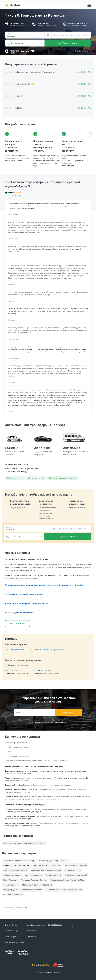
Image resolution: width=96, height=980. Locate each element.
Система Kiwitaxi (11, 925)
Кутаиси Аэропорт (73, 870)
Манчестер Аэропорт (13, 895)
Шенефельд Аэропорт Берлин (16, 865)
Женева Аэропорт (53, 875)
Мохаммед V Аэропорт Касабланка (37, 885)
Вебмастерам (31, 937)
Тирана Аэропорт (11, 885)
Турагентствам (32, 931)
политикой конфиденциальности (54, 722)
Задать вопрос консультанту (49, 650)
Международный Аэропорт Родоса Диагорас (23, 890)
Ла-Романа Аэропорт (12, 875)
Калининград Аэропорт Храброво (53, 861)
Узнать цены (68, 43)
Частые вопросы (11, 937)
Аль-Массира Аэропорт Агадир (46, 865)
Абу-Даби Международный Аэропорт (19, 861)
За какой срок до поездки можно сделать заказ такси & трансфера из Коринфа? (45, 585)
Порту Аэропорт (10, 880)
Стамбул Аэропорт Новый (76, 875)
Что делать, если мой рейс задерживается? (27, 603)
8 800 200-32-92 (12, 670)
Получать (69, 713)
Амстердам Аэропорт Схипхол (34, 880)
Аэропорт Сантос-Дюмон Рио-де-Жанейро (64, 890)
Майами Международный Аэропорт (46, 870)
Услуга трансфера (12, 931)
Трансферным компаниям (36, 925)
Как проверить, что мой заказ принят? (24, 594)
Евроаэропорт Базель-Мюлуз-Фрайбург (68, 880)
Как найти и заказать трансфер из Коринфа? (27, 559)
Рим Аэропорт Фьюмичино (75, 865)
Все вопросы (17, 624)
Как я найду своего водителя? (20, 613)
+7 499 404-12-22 (42, 670)
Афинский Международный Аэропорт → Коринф (24, 843)
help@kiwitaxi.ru (18, 650)
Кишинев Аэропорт (33, 875)
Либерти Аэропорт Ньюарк (15, 870)
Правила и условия (52, 972)
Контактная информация (14, 943)
